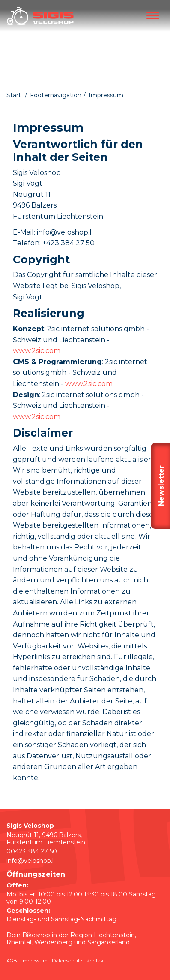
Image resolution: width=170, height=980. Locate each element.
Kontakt (96, 961)
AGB (12, 961)
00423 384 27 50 (32, 851)
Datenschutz (67, 961)
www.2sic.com (37, 351)
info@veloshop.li (31, 861)
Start (14, 95)
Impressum (34, 961)
